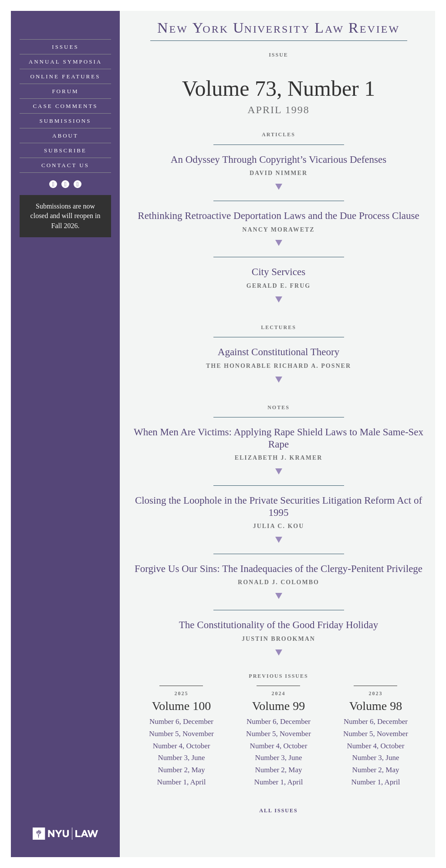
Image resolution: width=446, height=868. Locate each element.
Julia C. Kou (279, 526)
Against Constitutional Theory (279, 352)
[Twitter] (53, 184)
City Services (279, 272)
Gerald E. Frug (279, 286)
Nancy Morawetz (278, 230)
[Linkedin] (78, 184)
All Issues (278, 811)
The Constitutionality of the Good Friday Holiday (279, 625)
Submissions (66, 121)
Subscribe (65, 150)
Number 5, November (181, 734)
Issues (65, 47)
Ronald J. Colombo (279, 582)
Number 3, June (181, 758)
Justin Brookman (279, 639)
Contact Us (65, 165)
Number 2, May (181, 770)
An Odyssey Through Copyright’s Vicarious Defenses (279, 160)
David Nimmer (279, 173)
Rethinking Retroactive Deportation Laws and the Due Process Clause (278, 216)
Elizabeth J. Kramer (279, 458)
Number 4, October (182, 746)
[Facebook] (65, 184)
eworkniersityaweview (279, 29)
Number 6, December (181, 722)
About (65, 136)
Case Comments (65, 106)
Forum (65, 91)
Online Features (66, 76)
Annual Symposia (65, 62)
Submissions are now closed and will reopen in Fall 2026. (66, 216)
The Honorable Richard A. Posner (279, 366)
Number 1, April (182, 782)
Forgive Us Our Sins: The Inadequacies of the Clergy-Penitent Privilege (279, 569)
